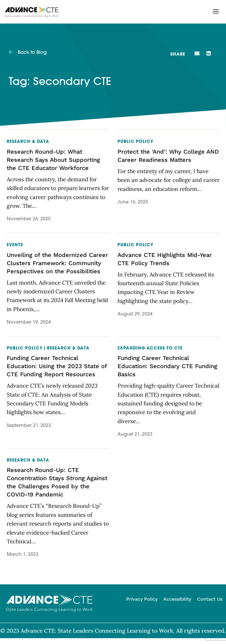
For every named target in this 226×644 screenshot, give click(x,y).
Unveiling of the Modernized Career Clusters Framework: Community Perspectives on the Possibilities (57, 263)
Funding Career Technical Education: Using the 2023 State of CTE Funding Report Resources (57, 366)
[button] (216, 11)
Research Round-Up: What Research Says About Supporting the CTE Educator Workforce (53, 160)
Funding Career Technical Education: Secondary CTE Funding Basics (167, 366)
